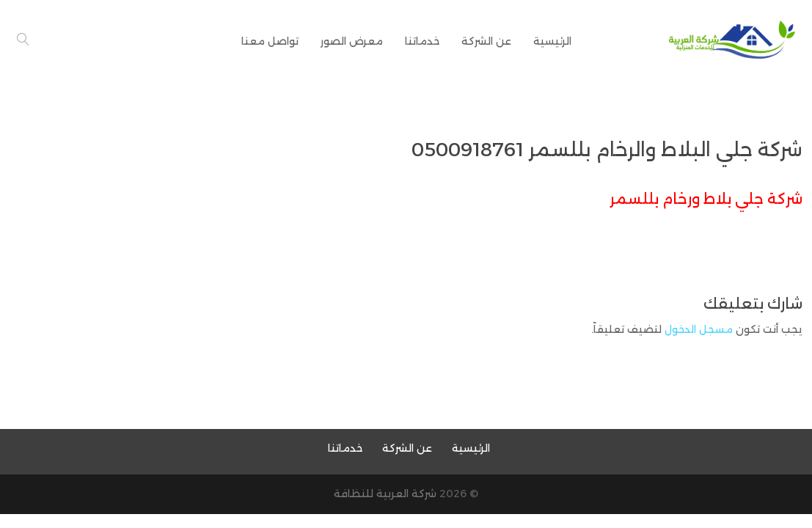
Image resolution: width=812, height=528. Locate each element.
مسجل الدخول (699, 329)
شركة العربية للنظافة (385, 494)
